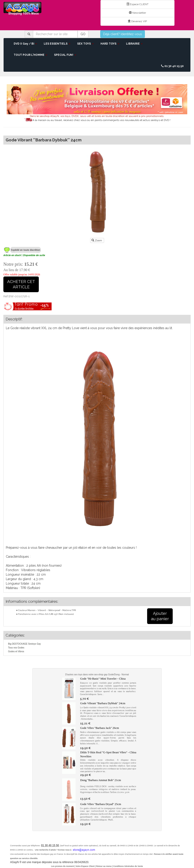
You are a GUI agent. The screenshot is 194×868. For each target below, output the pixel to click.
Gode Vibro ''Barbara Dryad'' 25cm (100, 804)
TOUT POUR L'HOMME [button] (31, 55)
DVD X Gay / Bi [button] (25, 44)
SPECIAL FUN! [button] (65, 55)
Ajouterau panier (160, 616)
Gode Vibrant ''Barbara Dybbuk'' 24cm (103, 703)
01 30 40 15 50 (172, 66)
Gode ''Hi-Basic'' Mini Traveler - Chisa (103, 679)
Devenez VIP (137, 21)
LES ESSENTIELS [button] (57, 44)
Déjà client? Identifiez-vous (123, 34)
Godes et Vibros (16, 651)
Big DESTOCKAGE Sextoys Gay (24, 644)
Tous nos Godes (16, 648)
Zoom (97, 240)
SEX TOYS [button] (85, 44)
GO (83, 34)
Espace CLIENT (137, 4)
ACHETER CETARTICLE (21, 284)
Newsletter (137, 13)
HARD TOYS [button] (110, 44)
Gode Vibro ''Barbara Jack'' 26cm (99, 728)
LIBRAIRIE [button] (134, 44)
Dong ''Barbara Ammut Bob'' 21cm (100, 780)
